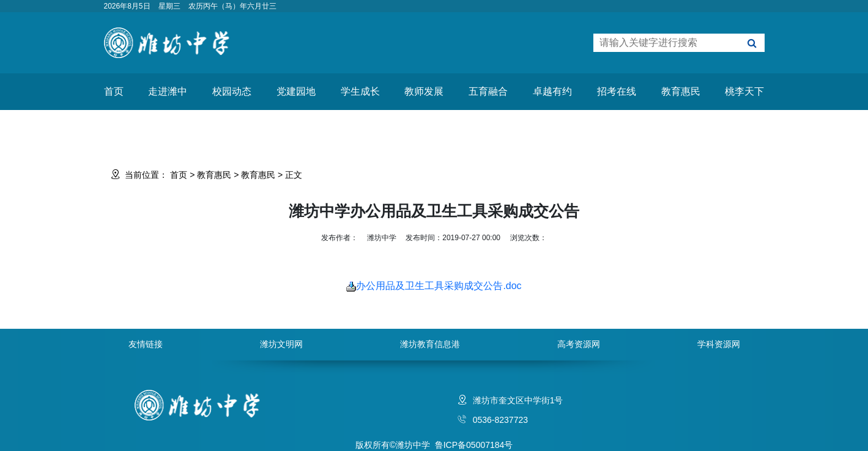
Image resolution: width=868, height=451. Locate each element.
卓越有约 (552, 91)
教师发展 (424, 91)
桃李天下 (744, 91)
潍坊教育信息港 (430, 344)
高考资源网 (579, 344)
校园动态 (232, 91)
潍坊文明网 (281, 344)
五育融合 (488, 91)
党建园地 (296, 91)
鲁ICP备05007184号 (474, 445)
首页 (114, 91)
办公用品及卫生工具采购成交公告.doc (434, 286)
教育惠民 (681, 91)
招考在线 (617, 91)
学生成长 (360, 91)
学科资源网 (719, 344)
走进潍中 (168, 91)
